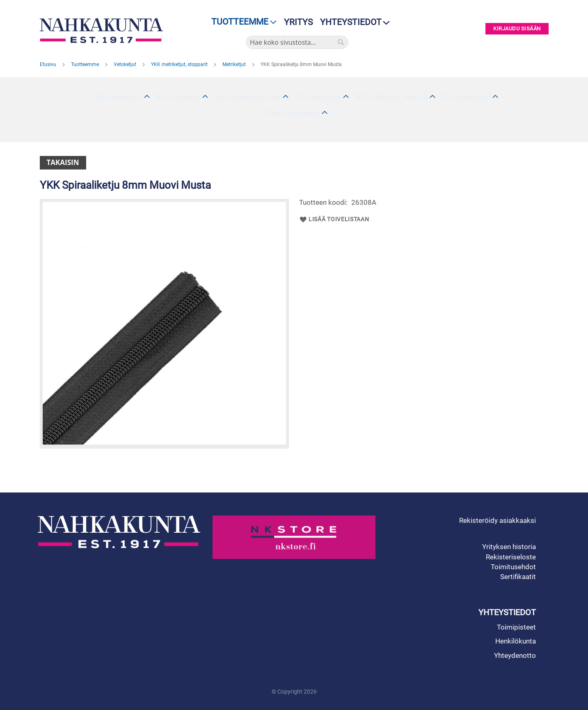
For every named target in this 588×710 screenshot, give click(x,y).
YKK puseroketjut (466, 97)
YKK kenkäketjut (317, 97)
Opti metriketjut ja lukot (247, 97)
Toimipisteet (516, 627)
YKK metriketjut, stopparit (180, 64)
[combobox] (297, 42)
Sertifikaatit (518, 577)
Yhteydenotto (515, 655)
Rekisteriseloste (511, 557)
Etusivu (49, 64)
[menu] (241, 22)
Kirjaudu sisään (517, 29)
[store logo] (103, 31)
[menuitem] (241, 22)
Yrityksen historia (509, 547)
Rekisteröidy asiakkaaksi (498, 520)
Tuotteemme (86, 64)
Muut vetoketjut (178, 97)
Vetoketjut (126, 64)
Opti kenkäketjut (119, 97)
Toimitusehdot (513, 567)
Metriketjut (235, 64)
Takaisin (63, 162)
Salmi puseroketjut (293, 113)
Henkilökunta (516, 641)
